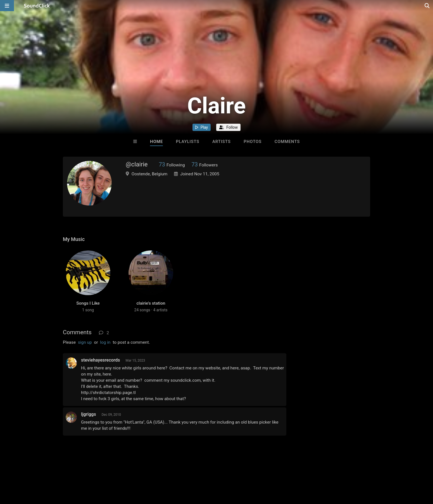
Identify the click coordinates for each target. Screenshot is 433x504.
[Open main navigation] (7, 6)
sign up (85, 342)
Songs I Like (88, 303)
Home (156, 142)
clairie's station (151, 303)
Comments (287, 142)
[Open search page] (427, 6)
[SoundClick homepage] (37, 6)
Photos (253, 142)
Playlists (188, 142)
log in (105, 342)
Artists (222, 142)
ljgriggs (89, 414)
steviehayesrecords (100, 360)
